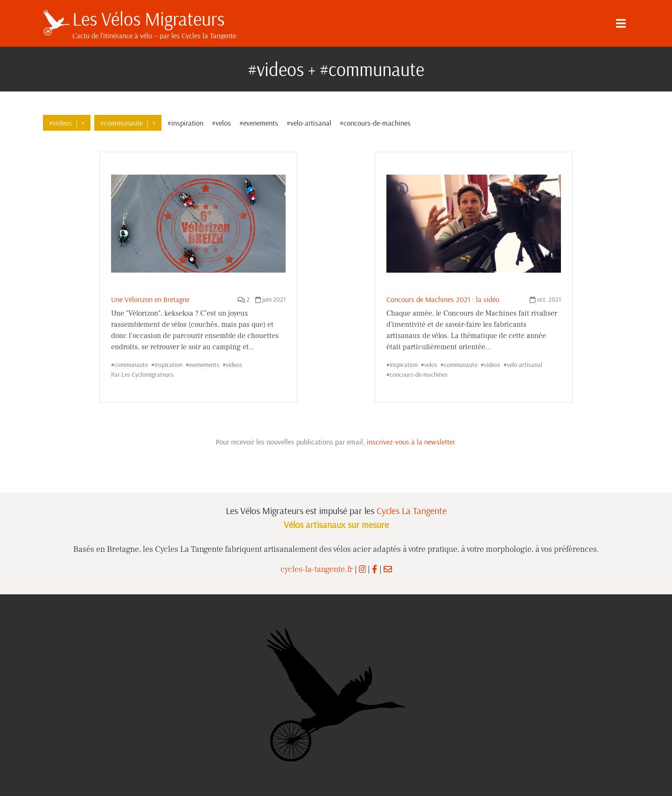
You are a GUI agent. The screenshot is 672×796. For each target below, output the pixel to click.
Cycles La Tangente (412, 511)
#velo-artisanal (309, 123)
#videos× (67, 123)
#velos (221, 123)
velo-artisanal (525, 365)
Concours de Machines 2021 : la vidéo (443, 299)
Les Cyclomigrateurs (147, 374)
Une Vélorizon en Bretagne (150, 299)
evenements (204, 365)
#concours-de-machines (375, 123)
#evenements (259, 123)
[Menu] (621, 23)
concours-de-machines (419, 374)
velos (431, 365)
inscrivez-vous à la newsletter (411, 442)
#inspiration (185, 123)
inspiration (168, 365)
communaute (131, 365)
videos (234, 365)
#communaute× (128, 123)
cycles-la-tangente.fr (317, 569)
